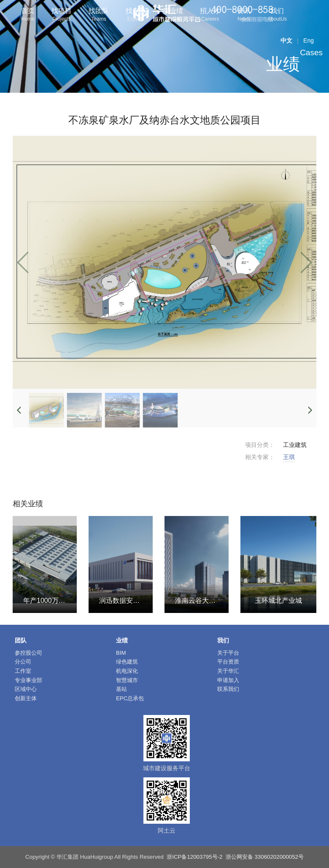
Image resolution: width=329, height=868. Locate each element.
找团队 (99, 15)
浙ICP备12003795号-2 (194, 857)
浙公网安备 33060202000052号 (265, 857)
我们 (277, 15)
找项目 (62, 15)
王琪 (289, 457)
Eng (309, 40)
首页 (28, 15)
